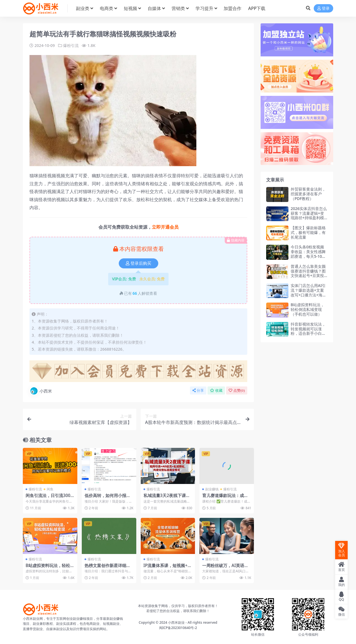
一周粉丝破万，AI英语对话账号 (225, 568)
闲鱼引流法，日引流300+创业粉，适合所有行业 (48, 498)
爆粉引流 (71, 45)
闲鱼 (50, 489)
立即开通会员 (165, 227)
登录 (323, 8)
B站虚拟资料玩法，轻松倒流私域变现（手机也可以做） (307, 309)
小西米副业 (176, 622)
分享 (198, 390)
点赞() (237, 390)
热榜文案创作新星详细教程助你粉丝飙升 (107, 568)
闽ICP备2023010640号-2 (178, 628)
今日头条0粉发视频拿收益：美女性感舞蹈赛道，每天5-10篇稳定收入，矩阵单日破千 (308, 256)
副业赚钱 (212, 489)
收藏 (216, 390)
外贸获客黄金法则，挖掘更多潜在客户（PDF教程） (308, 194)
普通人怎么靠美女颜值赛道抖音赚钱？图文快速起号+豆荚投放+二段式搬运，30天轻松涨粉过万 (308, 276)
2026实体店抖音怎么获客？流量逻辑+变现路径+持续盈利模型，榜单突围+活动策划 (309, 218)
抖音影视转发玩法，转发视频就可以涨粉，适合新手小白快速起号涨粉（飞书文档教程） (308, 333)
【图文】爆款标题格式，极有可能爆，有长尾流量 (308, 232)
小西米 (41, 391)
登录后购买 (139, 263)
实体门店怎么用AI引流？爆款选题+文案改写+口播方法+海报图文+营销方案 (308, 292)
